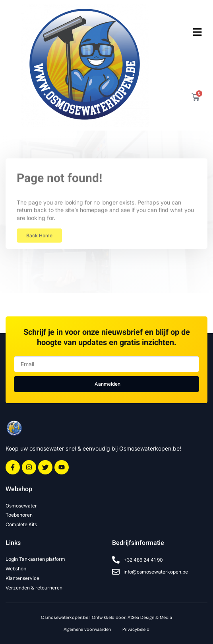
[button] (197, 32)
